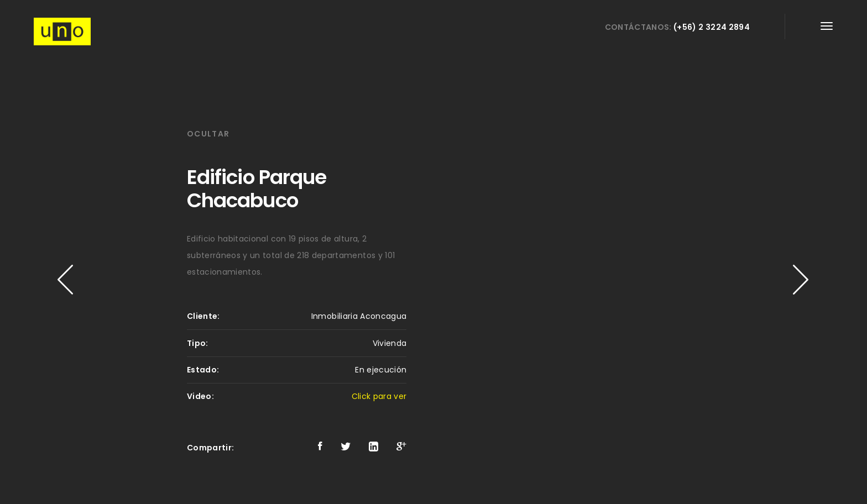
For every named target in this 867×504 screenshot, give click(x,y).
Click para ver (379, 396)
